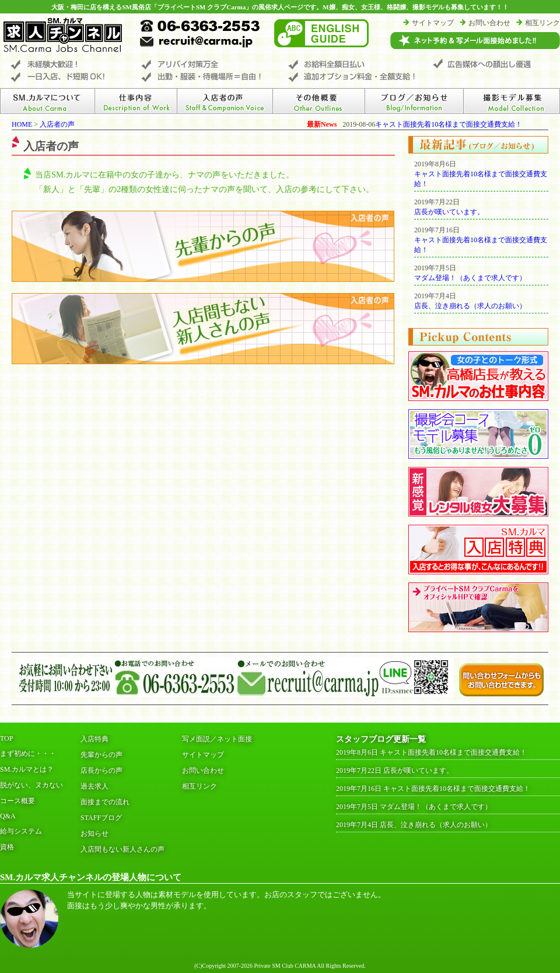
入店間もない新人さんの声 (123, 849)
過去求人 (94, 786)
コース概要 (17, 801)
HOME (22, 124)
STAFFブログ (101, 818)
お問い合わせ (489, 23)
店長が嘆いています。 (449, 212)
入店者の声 (57, 124)
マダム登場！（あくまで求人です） (470, 278)
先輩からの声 (101, 755)
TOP (6, 738)
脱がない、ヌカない (32, 785)
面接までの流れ (105, 802)
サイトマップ (433, 23)
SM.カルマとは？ (27, 769)
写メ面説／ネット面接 (217, 739)
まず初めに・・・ (28, 754)
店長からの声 (101, 770)
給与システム (21, 831)
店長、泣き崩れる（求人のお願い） (470, 306)
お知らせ (94, 833)
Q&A (8, 816)
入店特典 (94, 739)
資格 (7, 847)
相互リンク (542, 23)
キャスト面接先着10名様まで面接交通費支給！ (449, 124)
